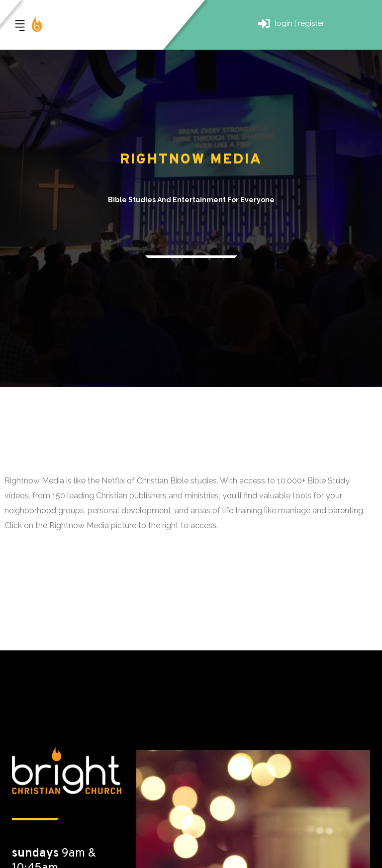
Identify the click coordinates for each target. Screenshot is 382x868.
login (284, 23)
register (311, 23)
